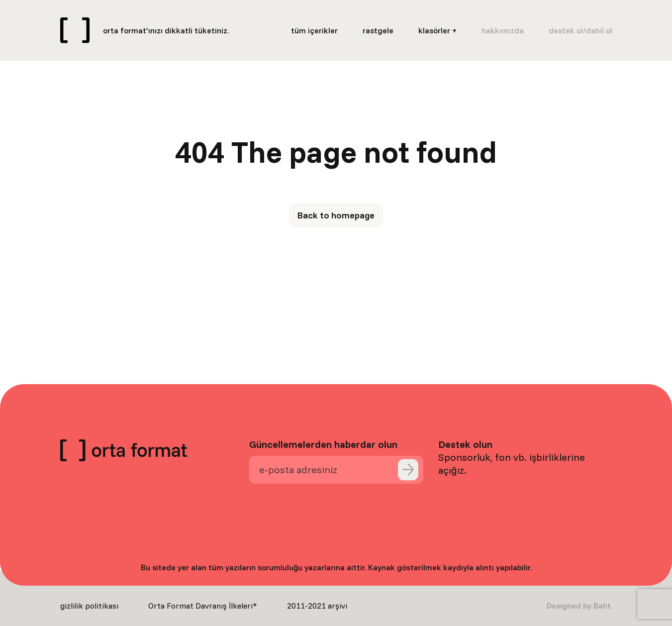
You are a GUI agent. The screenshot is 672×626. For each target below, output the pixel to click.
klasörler (434, 30)
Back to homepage (336, 215)
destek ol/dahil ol (580, 30)
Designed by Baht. (579, 606)
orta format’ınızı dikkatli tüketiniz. (166, 30)
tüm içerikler (314, 30)
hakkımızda (503, 30)
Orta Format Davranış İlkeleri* (203, 606)
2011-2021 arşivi (317, 606)
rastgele (378, 30)
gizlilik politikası (89, 606)
